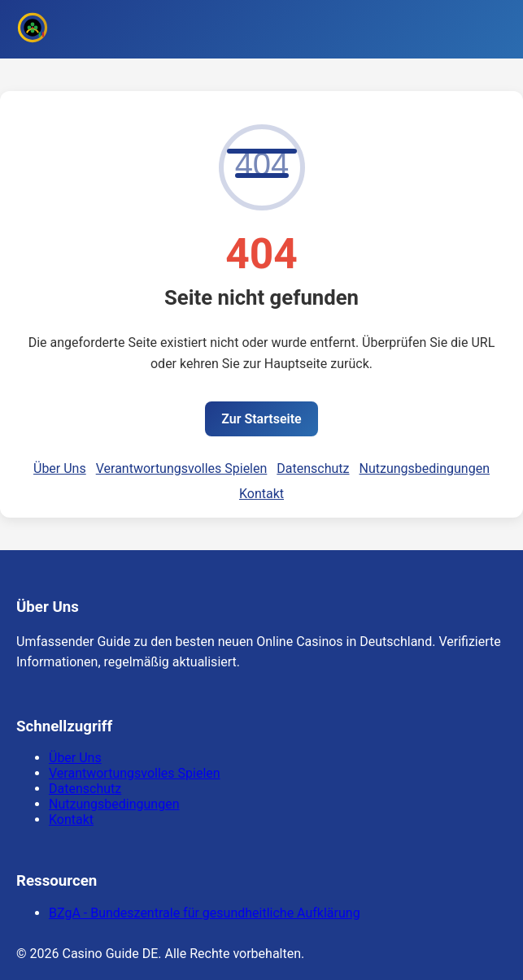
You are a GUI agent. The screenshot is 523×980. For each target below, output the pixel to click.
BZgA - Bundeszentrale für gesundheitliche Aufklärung (205, 913)
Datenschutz (313, 468)
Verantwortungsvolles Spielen (182, 468)
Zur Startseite (261, 419)
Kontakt (261, 494)
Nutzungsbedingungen (425, 468)
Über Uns (60, 468)
